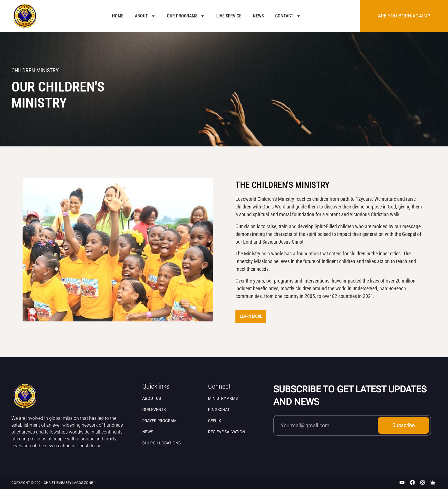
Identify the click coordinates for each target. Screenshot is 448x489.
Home (118, 16)
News (258, 16)
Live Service (229, 16)
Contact (288, 16)
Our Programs (186, 16)
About (145, 16)
